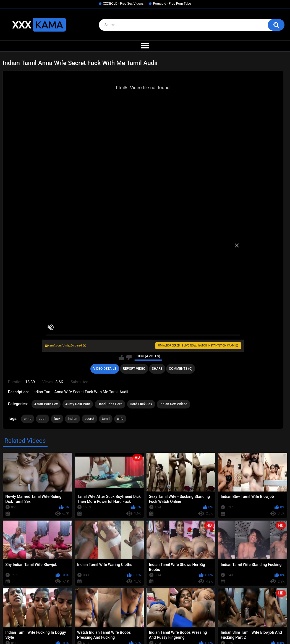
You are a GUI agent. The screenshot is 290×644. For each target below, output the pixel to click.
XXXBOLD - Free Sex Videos (123, 4)
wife (120, 419)
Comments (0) (181, 369)
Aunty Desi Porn (78, 404)
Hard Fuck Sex (141, 404)
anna (28, 419)
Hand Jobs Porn (110, 404)
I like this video (122, 358)
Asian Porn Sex (46, 404)
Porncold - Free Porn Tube (172, 4)
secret (89, 419)
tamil (106, 419)
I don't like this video (129, 358)
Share (157, 369)
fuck (57, 419)
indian (73, 419)
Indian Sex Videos (173, 404)
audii (43, 419)
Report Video (134, 369)
